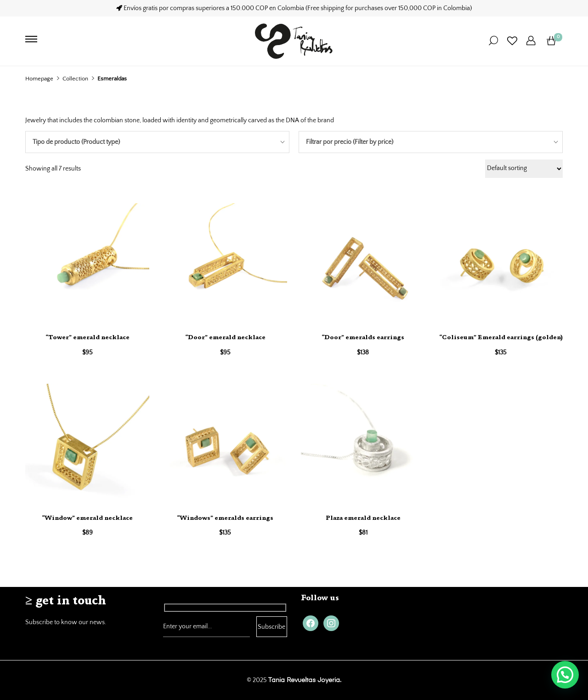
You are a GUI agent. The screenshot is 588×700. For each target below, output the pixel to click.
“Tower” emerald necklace (88, 338)
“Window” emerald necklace (87, 518)
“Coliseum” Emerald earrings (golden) (501, 338)
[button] (565, 675)
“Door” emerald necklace (225, 338)
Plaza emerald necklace (363, 518)
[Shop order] (524, 169)
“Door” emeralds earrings (363, 338)
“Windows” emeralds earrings (225, 518)
